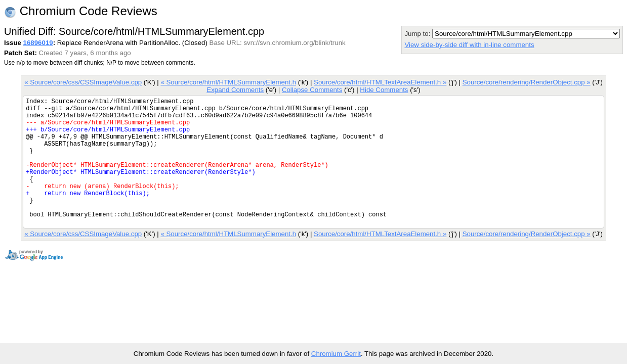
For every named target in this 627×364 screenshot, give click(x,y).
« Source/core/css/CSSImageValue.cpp (83, 82)
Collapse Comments (312, 90)
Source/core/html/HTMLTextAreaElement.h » (380, 82)
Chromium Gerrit (336, 354)
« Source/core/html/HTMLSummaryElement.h (228, 82)
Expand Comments (235, 90)
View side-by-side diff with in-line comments (469, 45)
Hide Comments (384, 90)
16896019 (38, 43)
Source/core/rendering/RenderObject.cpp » (527, 82)
